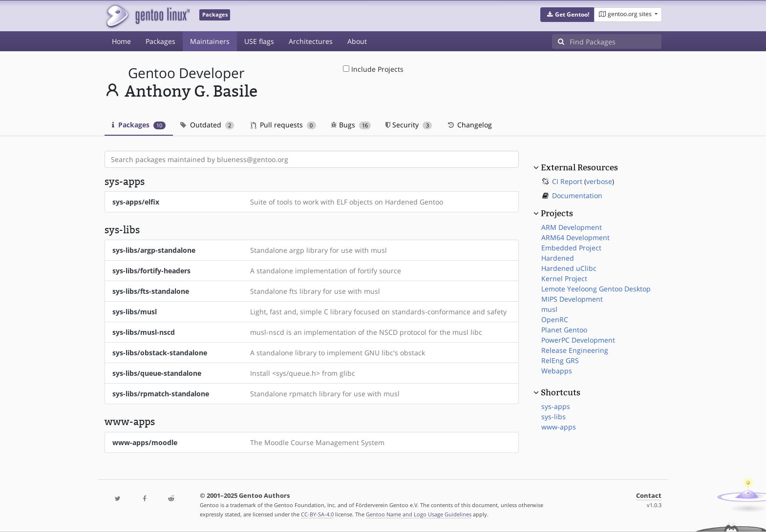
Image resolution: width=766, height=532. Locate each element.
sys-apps (556, 406)
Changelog (469, 125)
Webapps (557, 371)
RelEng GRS (560, 360)
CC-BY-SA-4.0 (317, 514)
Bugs (351, 125)
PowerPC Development (578, 340)
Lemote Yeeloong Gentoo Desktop (596, 289)
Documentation (577, 195)
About (357, 41)
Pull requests (283, 125)
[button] (567, 15)
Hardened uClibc (569, 268)
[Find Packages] (616, 41)
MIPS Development (572, 299)
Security (409, 125)
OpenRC (555, 319)
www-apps (559, 427)
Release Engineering (575, 350)
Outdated (207, 125)
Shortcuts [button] (561, 392)
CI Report (567, 181)
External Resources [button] (579, 167)
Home (121, 41)
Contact (649, 496)
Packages (160, 41)
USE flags (259, 41)
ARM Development (572, 227)
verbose (599, 181)
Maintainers (210, 41)
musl (549, 309)
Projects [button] (557, 213)
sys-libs (553, 417)
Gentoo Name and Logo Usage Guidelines (419, 514)
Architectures (311, 41)
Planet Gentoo (564, 330)
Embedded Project (571, 248)
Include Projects (373, 69)
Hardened (558, 258)
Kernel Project (564, 278)
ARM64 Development (575, 237)
